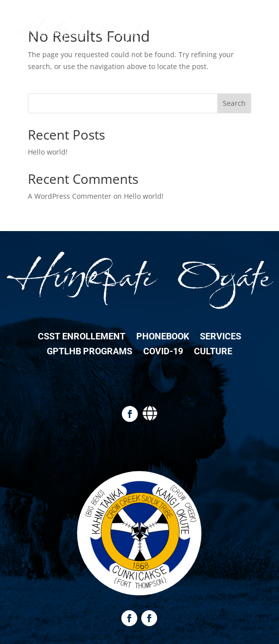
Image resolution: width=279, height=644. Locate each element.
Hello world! (48, 152)
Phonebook (163, 337)
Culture (213, 352)
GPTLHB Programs (90, 352)
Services (221, 337)
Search (234, 103)
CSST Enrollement (82, 337)
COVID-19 (163, 352)
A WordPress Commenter (70, 196)
